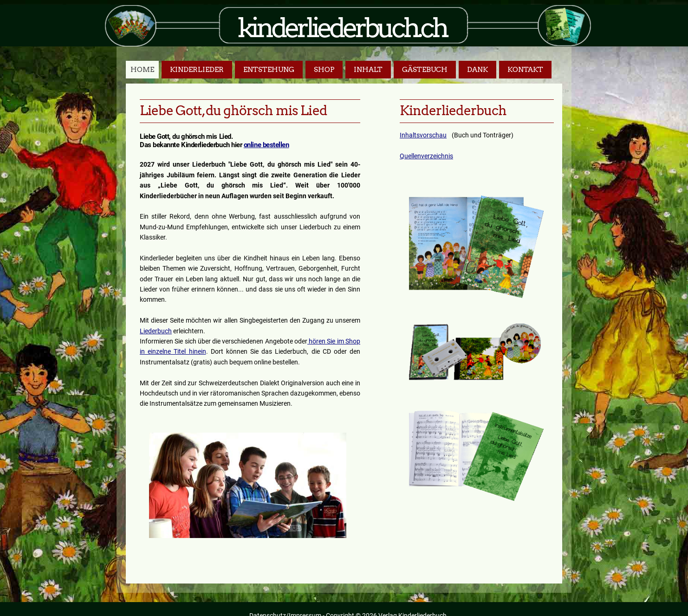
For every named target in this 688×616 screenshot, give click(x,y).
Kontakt (525, 70)
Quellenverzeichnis (426, 156)
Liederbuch (156, 331)
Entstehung (269, 70)
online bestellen (266, 145)
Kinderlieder (197, 70)
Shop (324, 70)
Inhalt (368, 70)
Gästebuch (425, 70)
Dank (477, 70)
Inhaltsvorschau (423, 135)
